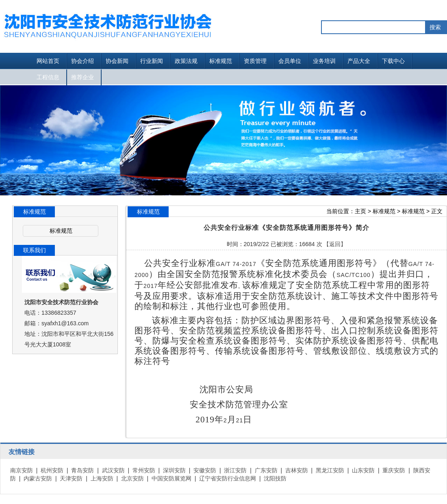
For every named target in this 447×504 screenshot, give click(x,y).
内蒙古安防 (38, 478)
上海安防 (102, 478)
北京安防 (132, 478)
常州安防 (144, 470)
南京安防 (22, 470)
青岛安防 (82, 470)
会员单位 (290, 61)
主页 (360, 211)
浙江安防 (235, 470)
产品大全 (359, 61)
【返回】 (335, 244)
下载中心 (393, 61)
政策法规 (186, 61)
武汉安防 (113, 470)
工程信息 (48, 77)
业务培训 (324, 61)
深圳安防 (174, 470)
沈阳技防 (275, 478)
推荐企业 (82, 77)
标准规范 (221, 61)
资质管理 (255, 61)
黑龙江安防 (330, 470)
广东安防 (266, 470)
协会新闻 (117, 61)
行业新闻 (152, 61)
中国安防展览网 (171, 478)
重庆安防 (394, 470)
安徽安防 (205, 470)
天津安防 (71, 478)
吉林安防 (297, 470)
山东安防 (363, 470)
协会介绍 (82, 61)
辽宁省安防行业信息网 (228, 478)
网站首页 (48, 61)
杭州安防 (52, 470)
